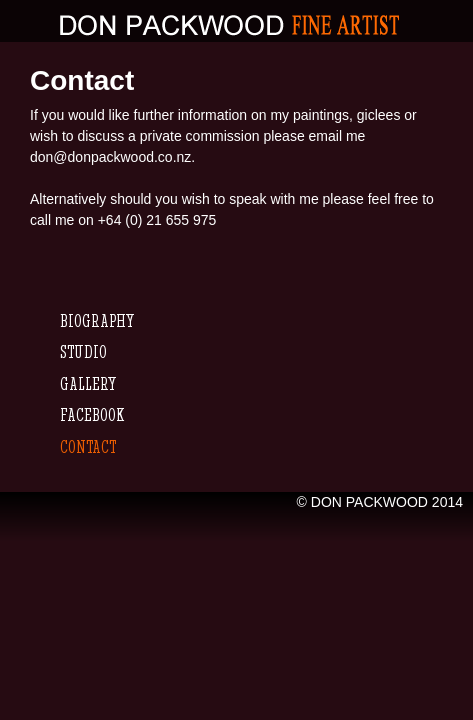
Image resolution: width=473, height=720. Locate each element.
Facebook (92, 414)
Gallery (88, 383)
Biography (97, 320)
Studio (83, 351)
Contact (88, 446)
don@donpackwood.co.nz (110, 157)
